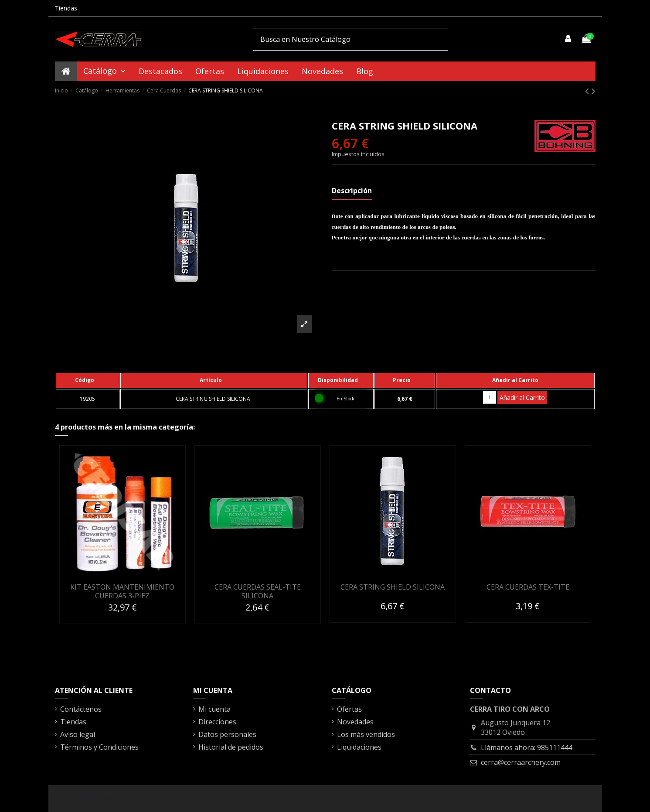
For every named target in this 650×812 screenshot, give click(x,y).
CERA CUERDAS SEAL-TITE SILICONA (258, 591)
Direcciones (217, 722)
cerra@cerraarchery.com (521, 762)
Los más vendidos (366, 734)
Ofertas (349, 709)
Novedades (355, 722)
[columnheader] (88, 380)
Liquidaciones (359, 747)
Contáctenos (81, 709)
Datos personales (227, 734)
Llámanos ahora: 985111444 (527, 747)
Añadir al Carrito (522, 397)
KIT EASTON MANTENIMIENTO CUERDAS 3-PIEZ (122, 591)
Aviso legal (78, 734)
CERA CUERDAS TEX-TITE (528, 587)
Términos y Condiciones (99, 747)
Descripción (352, 191)
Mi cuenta (214, 709)
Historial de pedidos (231, 747)
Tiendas (66, 8)
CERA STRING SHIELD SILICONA (393, 587)
